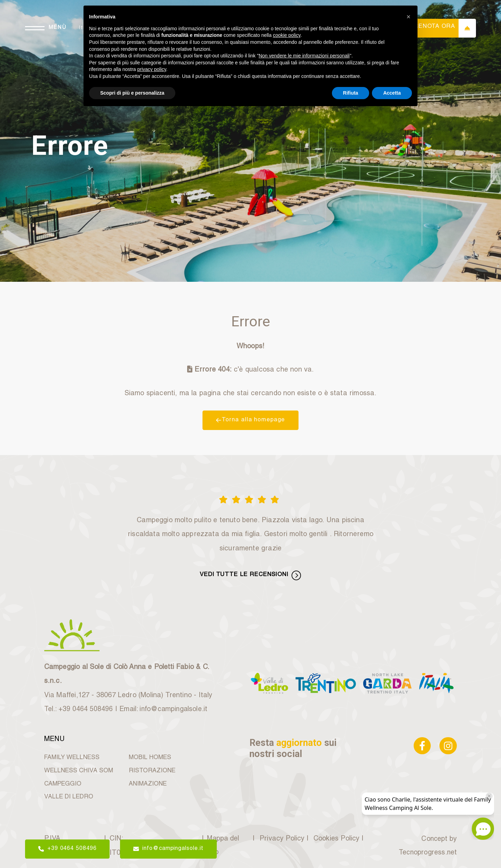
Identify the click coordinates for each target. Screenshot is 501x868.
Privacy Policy (280, 837)
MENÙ (59, 28)
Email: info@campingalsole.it (167, 708)
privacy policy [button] (152, 69)
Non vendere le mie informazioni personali (304, 56)
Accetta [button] (392, 93)
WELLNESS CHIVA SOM (77, 769)
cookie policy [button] (287, 35)
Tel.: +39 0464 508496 (80, 708)
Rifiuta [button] (351, 93)
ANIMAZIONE (147, 782)
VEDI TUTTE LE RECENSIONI (250, 574)
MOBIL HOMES (150, 756)
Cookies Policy (334, 837)
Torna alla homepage (250, 420)
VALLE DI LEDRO (68, 795)
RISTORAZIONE (151, 769)
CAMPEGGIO (62, 782)
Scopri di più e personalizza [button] (132, 93)
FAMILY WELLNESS (70, 756)
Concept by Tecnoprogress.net (427, 845)
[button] (408, 17)
